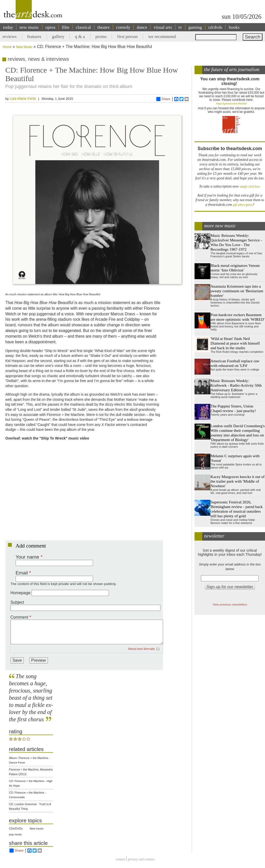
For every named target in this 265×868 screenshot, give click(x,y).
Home (7, 47)
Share (163, 99)
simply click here (250, 187)
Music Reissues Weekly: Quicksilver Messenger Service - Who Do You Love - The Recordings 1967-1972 (236, 242)
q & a (80, 36)
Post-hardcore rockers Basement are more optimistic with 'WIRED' (237, 317)
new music (29, 27)
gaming (195, 27)
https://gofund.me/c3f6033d (231, 104)
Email (22, 573)
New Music (24, 47)
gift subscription (243, 205)
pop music (15, 834)
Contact (121, 859)
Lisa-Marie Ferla (23, 99)
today (8, 27)
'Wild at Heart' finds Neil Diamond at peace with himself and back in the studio (235, 343)
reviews (10, 36)
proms (101, 36)
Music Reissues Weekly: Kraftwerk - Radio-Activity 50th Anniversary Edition (236, 385)
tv (180, 27)
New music (37, 828)
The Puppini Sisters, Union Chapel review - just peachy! (233, 408)
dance (142, 27)
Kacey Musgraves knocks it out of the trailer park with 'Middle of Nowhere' (237, 481)
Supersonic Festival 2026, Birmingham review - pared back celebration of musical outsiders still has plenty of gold (236, 509)
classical (83, 27)
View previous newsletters (230, 604)
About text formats (141, 649)
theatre (104, 27)
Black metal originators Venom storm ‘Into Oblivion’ (235, 268)
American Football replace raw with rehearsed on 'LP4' (235, 363)
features (34, 36)
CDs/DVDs (16, 828)
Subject (17, 602)
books (234, 27)
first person (127, 36)
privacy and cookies (141, 859)
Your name (27, 557)
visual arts (163, 27)
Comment (19, 617)
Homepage (21, 593)
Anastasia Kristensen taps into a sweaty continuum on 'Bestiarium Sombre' (237, 291)
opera (50, 27)
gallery (58, 36)
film (65, 27)
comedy (123, 27)
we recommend (162, 36)
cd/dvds (215, 27)
